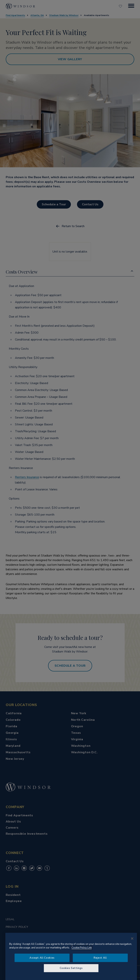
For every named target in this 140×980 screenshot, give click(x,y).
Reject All (100, 958)
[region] (71, 956)
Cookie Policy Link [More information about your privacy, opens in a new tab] (82, 948)
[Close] (132, 939)
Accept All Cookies (42, 958)
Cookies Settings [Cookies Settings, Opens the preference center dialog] (71, 968)
